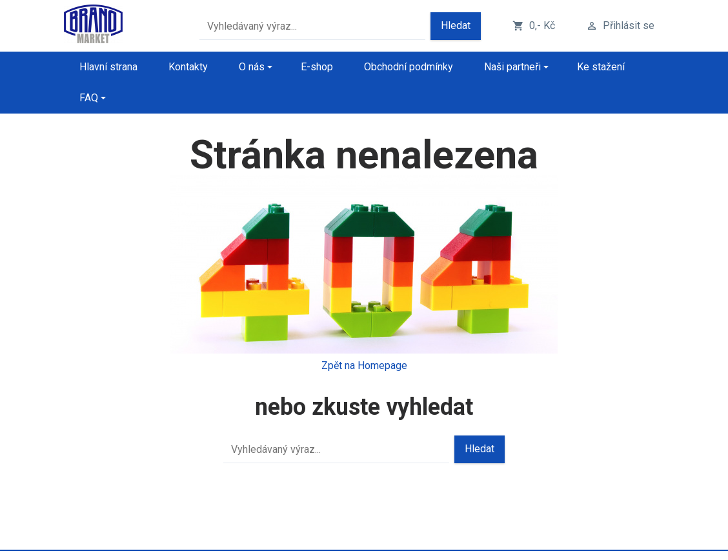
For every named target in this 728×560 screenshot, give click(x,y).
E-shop (317, 67)
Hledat (456, 25)
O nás (252, 67)
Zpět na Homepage (364, 365)
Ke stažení (601, 67)
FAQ (89, 98)
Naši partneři (512, 67)
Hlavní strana (108, 67)
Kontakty (188, 67)
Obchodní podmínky (409, 67)
